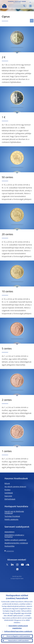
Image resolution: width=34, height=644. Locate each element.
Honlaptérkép (10, 551)
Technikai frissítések (12, 516)
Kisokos (7, 490)
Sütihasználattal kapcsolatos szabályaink (18, 631)
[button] (30, 2)
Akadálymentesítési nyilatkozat (16, 543)
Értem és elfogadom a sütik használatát (18, 636)
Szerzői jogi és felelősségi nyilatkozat (14, 512)
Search (24, 6)
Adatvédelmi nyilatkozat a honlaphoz (14, 536)
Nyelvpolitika (9, 546)
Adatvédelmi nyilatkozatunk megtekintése (18, 627)
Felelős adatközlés (11, 519)
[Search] (16, 6)
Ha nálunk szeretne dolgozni (15, 487)
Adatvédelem (10, 532)
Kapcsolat (8, 496)
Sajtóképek (9, 493)
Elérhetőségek (10, 499)
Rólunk (7, 483)
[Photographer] (22, 105)
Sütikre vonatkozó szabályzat (15, 540)
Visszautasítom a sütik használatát (18, 641)
